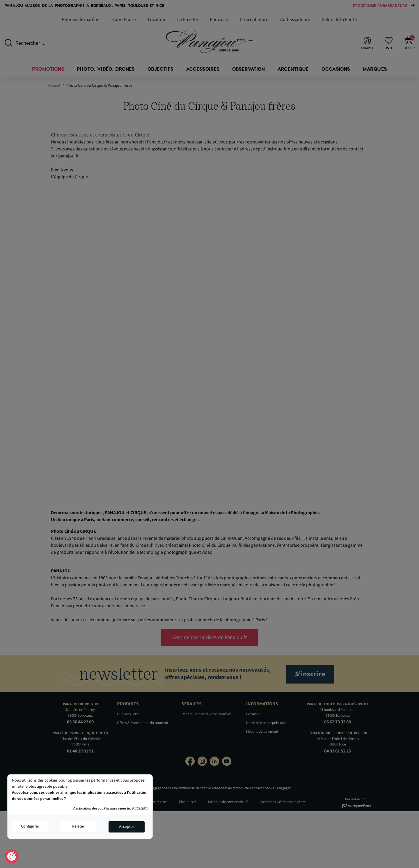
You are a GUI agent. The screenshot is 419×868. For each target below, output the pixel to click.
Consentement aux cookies (12, 857)
